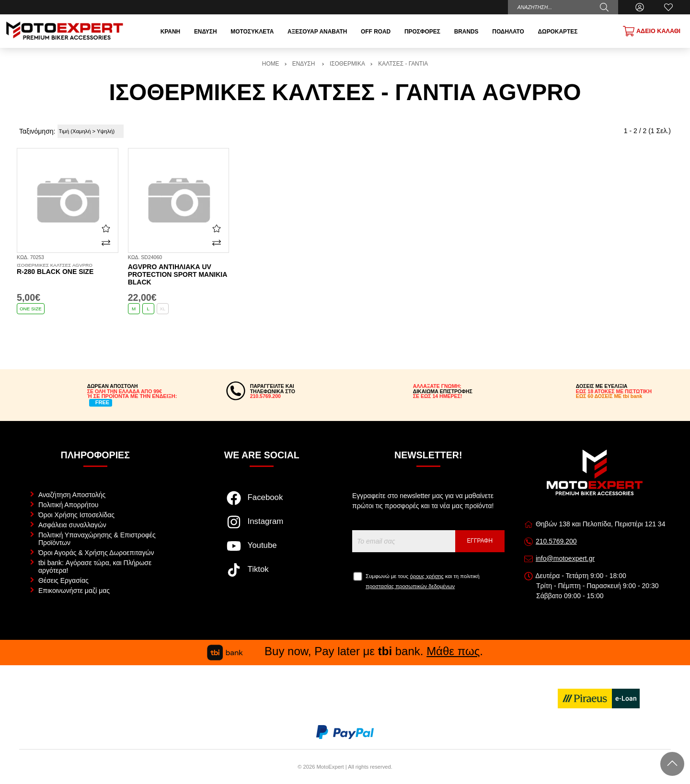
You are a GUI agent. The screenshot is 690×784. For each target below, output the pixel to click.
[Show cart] (652, 31)
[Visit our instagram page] (262, 527)
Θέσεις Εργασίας (63, 580)
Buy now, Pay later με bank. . (345, 651)
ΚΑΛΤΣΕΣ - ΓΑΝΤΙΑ (403, 64)
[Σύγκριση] (106, 243)
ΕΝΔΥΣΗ (305, 64)
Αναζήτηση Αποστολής (72, 495)
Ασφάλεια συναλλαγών (72, 525)
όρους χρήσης (427, 576)
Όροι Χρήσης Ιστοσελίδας (76, 515)
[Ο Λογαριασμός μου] (640, 7)
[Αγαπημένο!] (106, 228)
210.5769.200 (556, 541)
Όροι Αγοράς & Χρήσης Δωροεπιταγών (96, 553)
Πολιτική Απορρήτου (68, 505)
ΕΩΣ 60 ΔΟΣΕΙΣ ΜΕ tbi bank (609, 396)
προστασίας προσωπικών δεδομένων (410, 586)
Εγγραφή (480, 541)
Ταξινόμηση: (37, 131)
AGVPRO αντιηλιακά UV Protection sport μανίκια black (178, 274)
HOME (271, 64)
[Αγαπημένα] (668, 7)
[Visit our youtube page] (262, 551)
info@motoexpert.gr (565, 558)
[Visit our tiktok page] (262, 575)
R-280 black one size (68, 269)
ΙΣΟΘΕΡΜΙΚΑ (347, 64)
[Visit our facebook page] (262, 503)
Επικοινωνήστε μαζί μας (74, 591)
